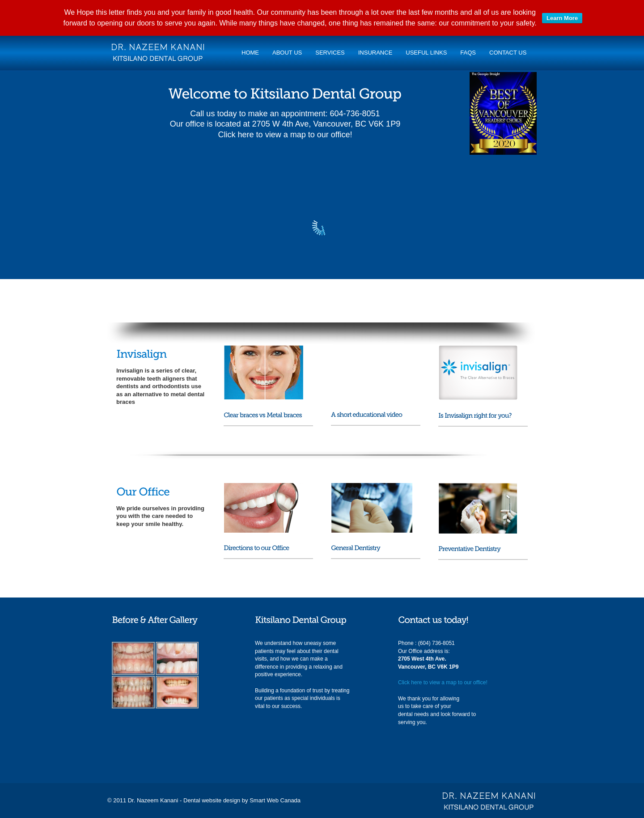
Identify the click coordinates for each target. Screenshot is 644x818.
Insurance (375, 53)
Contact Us (508, 53)
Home (250, 53)
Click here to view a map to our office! (285, 135)
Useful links (426, 53)
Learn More (562, 18)
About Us (287, 53)
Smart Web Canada (275, 800)
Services (330, 53)
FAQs (468, 53)
